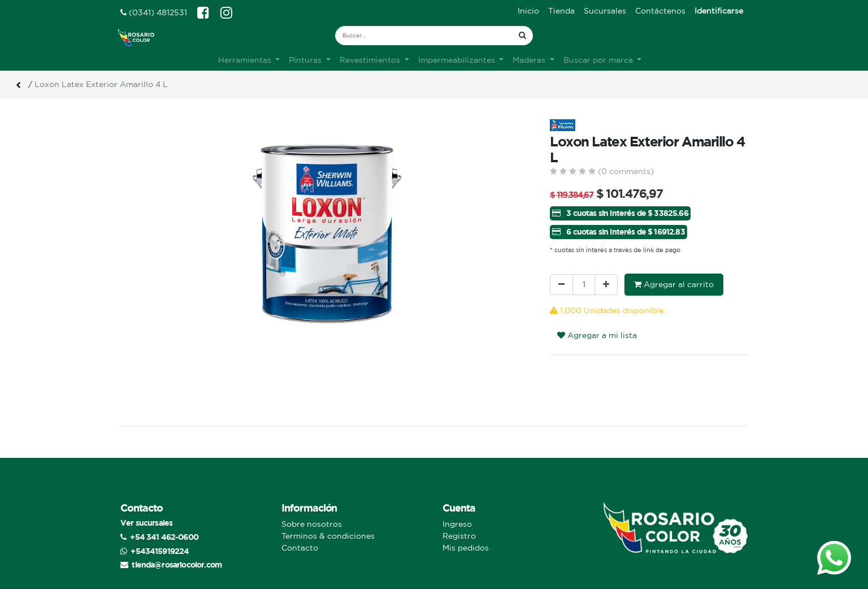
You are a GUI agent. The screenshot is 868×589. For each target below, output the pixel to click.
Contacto (300, 548)
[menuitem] (528, 11)
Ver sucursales (146, 523)
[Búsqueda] (522, 36)
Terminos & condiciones (328, 536)
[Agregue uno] (606, 285)
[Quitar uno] (561, 285)
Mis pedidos (466, 548)
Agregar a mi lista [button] (597, 335)
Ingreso (457, 524)
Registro (459, 536)
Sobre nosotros (312, 524)
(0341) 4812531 (154, 12)
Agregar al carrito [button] (674, 284)
